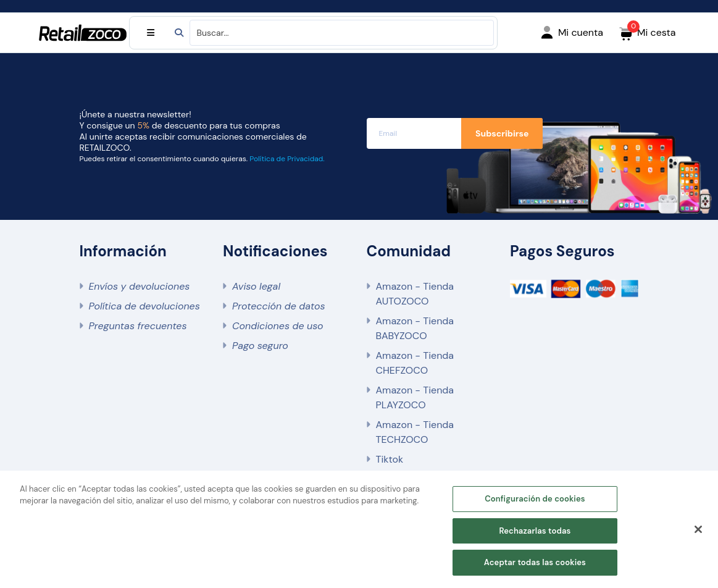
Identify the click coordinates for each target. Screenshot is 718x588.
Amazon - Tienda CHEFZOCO (415, 363)
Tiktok (390, 459)
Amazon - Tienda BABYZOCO (415, 328)
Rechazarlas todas (535, 531)
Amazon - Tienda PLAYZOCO (415, 397)
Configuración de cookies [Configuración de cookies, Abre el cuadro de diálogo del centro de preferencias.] (535, 499)
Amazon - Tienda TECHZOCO (415, 432)
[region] (359, 529)
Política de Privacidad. (287, 159)
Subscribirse (502, 133)
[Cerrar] (698, 529)
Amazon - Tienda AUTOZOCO (415, 294)
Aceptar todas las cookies (535, 562)
